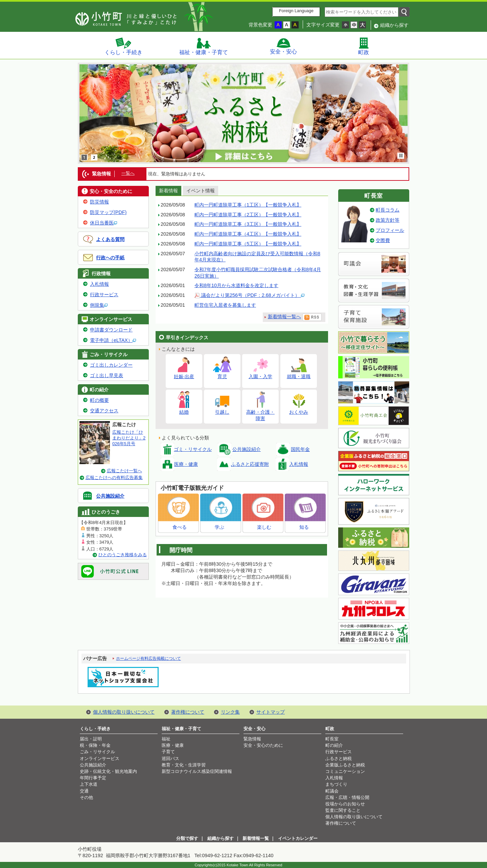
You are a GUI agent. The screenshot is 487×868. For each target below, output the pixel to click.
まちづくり (336, 784)
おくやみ (299, 409)
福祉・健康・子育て (204, 46)
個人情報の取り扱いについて (124, 712)
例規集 (99, 305)
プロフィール (390, 230)
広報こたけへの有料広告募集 (114, 478)
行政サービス (104, 295)
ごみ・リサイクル (97, 752)
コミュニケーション (345, 771)
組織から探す (394, 25)
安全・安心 (283, 46)
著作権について (188, 712)
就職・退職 (299, 374)
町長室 (332, 739)
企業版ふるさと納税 (345, 765)
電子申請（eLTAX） (113, 340)
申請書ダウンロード (111, 330)
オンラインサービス (100, 758)
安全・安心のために (263, 745)
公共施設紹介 (110, 496)
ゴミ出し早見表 (107, 375)
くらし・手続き (123, 46)
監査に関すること (343, 810)
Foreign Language (296, 11)
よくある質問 (110, 239)
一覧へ (128, 173)
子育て (168, 752)
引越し (222, 409)
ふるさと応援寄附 (250, 464)
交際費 (383, 240)
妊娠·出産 (184, 374)
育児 (222, 374)
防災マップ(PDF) (108, 212)
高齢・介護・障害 (260, 412)
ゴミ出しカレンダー (111, 365)
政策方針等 (388, 220)
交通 (84, 791)
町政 (364, 46)
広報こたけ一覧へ (124, 471)
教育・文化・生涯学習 (184, 765)
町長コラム (388, 210)
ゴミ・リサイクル (193, 449)
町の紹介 (334, 745)
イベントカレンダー (298, 838)
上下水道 (89, 784)
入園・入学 (260, 374)
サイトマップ (271, 712)
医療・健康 (186, 464)
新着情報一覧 (256, 838)
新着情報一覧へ (284, 317)
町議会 (332, 791)
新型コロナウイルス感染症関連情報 (197, 771)
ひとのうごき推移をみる (123, 555)
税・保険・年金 (95, 745)
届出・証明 (91, 739)
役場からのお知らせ (345, 804)
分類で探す (187, 838)
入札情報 (99, 284)
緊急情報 (252, 739)
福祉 (166, 739)
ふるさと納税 (339, 758)
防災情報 (99, 202)
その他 (86, 797)
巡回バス (170, 758)
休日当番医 (103, 223)
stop (401, 156)
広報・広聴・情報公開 (347, 797)
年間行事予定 (93, 778)
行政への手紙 (110, 258)
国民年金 (300, 449)
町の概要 (99, 400)
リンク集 (230, 712)
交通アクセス (104, 411)
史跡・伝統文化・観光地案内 (108, 771)
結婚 (184, 409)
